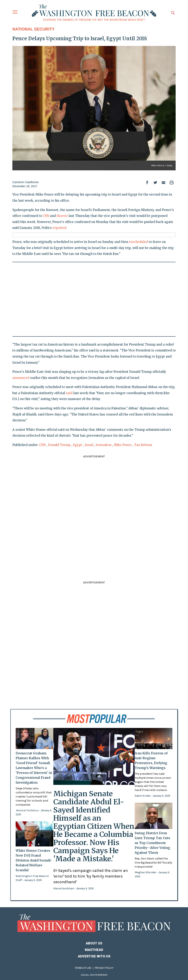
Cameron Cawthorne (25, 182)
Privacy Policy (104, 968)
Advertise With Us (94, 956)
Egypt (78, 445)
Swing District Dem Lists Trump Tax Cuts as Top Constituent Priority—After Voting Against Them (152, 843)
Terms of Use (83, 968)
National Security (33, 29)
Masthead (94, 950)
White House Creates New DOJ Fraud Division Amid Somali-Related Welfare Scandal (34, 860)
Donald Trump (59, 445)
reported (60, 228)
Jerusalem (104, 445)
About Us (94, 943)
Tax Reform (143, 445)
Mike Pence (123, 445)
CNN (46, 216)
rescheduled (139, 242)
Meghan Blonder (146, 872)
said (69, 393)
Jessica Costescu (27, 810)
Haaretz (62, 216)
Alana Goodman (64, 888)
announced (21, 378)
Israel (89, 445)
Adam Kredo (143, 796)
